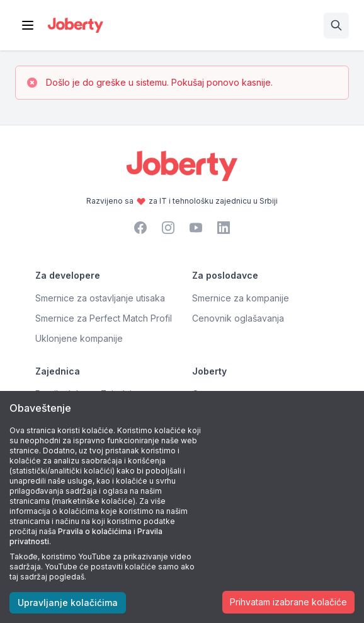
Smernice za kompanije (241, 298)
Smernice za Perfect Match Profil (104, 318)
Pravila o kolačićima (95, 531)
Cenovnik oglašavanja (238, 318)
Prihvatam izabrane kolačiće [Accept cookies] (288, 602)
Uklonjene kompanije (79, 338)
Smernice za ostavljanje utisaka (100, 298)
